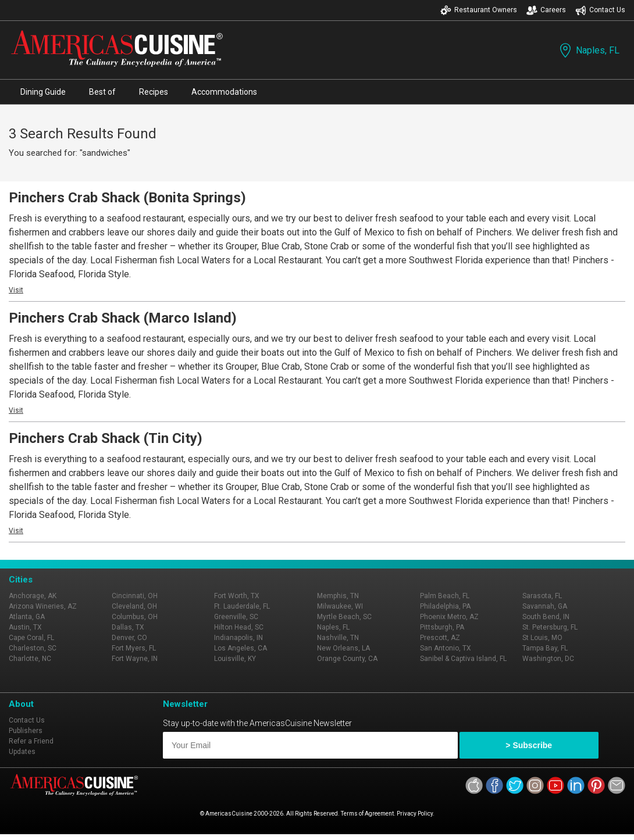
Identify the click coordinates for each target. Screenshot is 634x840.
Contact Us (600, 10)
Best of (102, 92)
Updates (22, 752)
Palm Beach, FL (445, 596)
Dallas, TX (128, 627)
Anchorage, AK (33, 596)
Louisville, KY (235, 659)
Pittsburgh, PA (442, 627)
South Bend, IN (546, 617)
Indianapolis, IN (238, 638)
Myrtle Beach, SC (344, 617)
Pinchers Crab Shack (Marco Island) (123, 318)
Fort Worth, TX (237, 596)
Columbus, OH (135, 617)
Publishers (26, 731)
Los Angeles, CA (241, 648)
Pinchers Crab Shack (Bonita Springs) (127, 198)
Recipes (154, 92)
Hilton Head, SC (239, 627)
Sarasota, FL (542, 596)
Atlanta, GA (27, 617)
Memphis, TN (338, 596)
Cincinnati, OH (135, 596)
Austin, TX (25, 627)
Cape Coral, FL (31, 638)
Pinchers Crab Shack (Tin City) (106, 438)
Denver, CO (129, 638)
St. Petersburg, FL (550, 627)
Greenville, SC (236, 617)
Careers (546, 10)
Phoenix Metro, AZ (449, 617)
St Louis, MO (542, 638)
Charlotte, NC (30, 659)
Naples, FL (588, 50)
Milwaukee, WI (340, 606)
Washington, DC (548, 659)
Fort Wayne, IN (135, 659)
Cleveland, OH (134, 606)
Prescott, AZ (440, 638)
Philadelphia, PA (445, 606)
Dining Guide (43, 92)
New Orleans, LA (343, 648)
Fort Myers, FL (134, 648)
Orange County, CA (347, 659)
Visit (16, 290)
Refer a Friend (31, 741)
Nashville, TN (338, 638)
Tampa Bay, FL (545, 648)
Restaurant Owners (479, 10)
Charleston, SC (33, 648)
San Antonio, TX (446, 648)
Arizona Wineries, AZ (43, 606)
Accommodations (224, 92)
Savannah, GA (545, 606)
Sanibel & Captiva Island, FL (463, 659)
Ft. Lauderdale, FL (242, 606)
